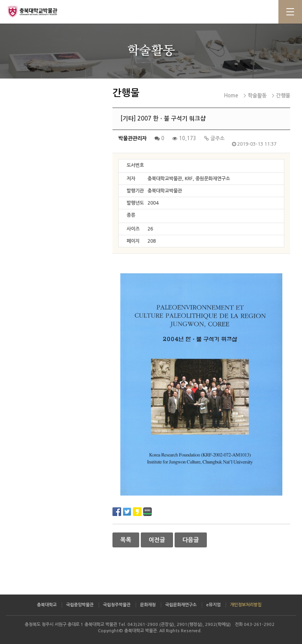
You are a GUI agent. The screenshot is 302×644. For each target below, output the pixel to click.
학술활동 (257, 96)
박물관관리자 (133, 138)
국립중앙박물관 (80, 605)
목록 (126, 540)
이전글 (157, 540)
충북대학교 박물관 (39, 11)
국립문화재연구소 (181, 605)
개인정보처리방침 (246, 605)
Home (231, 96)
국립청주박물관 (117, 605)
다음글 (191, 540)
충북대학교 (47, 605)
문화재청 (148, 605)
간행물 (283, 96)
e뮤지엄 (213, 605)
